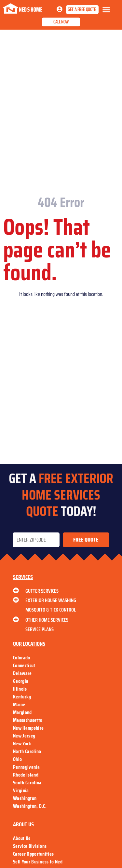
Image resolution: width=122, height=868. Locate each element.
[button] (106, 10)
